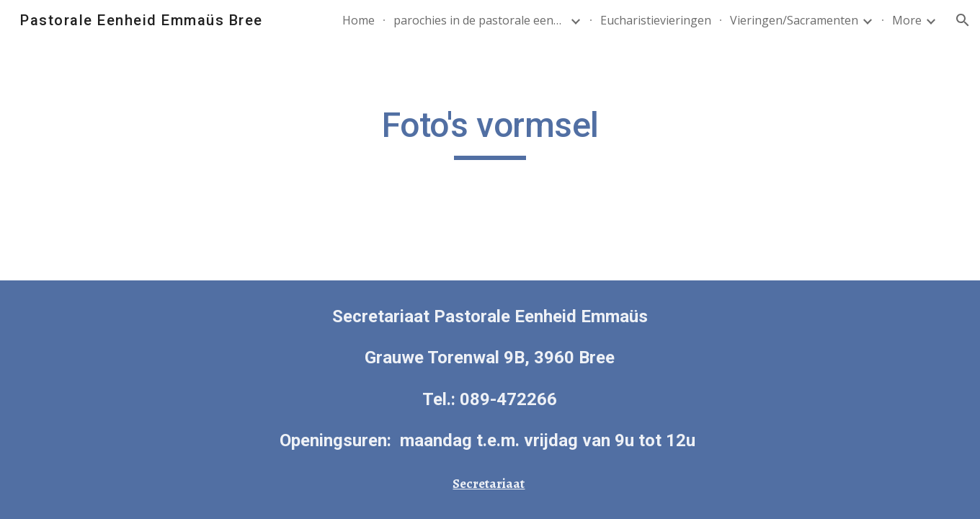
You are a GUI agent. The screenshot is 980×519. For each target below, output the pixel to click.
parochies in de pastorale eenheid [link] (480, 20)
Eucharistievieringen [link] (656, 20)
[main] (490, 132)
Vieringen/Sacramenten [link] (794, 20)
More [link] (907, 20)
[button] (963, 20)
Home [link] (358, 20)
